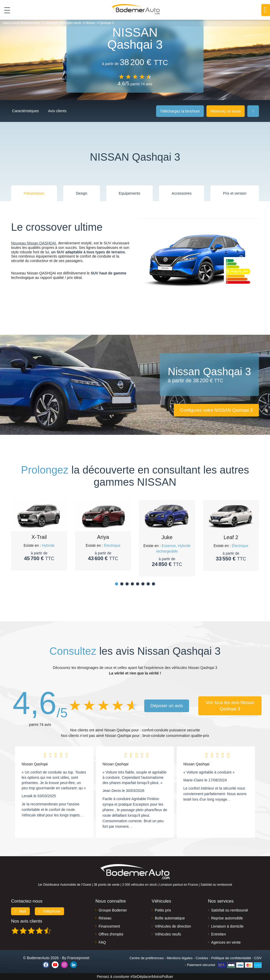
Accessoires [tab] (182, 193)
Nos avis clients (27, 921)
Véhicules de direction (173, 926)
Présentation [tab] (34, 193)
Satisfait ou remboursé (230, 910)
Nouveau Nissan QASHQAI (33, 243)
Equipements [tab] (129, 193)
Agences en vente (226, 942)
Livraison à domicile (227, 926)
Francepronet (78, 958)
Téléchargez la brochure (180, 111)
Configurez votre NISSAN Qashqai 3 (215, 410)
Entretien (219, 934)
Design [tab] (81, 193)
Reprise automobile (227, 918)
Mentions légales (180, 958)
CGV (258, 958)
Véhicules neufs (168, 934)
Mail (20, 911)
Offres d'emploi (111, 934)
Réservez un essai (226, 111)
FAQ (102, 942)
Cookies (202, 958)
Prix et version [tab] (235, 193)
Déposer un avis (167, 706)
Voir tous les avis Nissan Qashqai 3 (230, 706)
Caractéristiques (27, 111)
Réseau (105, 918)
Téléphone (50, 911)
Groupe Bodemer (113, 910)
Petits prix (163, 910)
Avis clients (65, 111)
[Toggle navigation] (5, 10)
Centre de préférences (146, 958)
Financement (109, 926)
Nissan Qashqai (35, 764)
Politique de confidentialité (231, 958)
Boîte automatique (170, 918)
